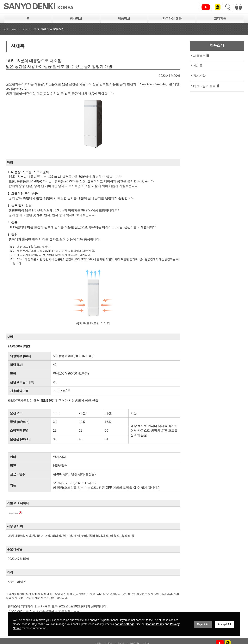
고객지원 (220, 18)
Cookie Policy (155, 624)
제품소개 (217, 45)
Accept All (224, 624)
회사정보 (76, 18)
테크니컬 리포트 (204, 86)
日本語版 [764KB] (20, 513)
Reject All (203, 624)
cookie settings (125, 624)
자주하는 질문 (172, 18)
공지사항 (199, 76)
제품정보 (124, 18)
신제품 (35, 29)
